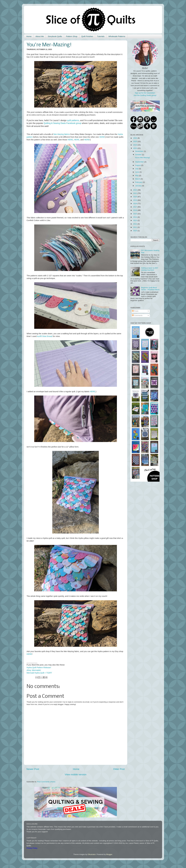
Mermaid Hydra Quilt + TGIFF (39, 673)
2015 (135, 214)
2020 (135, 197)
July (137, 169)
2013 (135, 220)
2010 (135, 231)
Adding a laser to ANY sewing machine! (150, 269)
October (139, 155)
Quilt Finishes (87, 36)
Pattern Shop (72, 36)
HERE (102, 137)
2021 (135, 193)
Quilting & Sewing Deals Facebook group (63, 123)
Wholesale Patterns (117, 36)
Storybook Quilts (55, 36)
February (139, 182)
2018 (135, 204)
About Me (40, 36)
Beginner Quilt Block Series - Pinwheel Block (150, 289)
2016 (135, 210)
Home (29, 36)
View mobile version (76, 774)
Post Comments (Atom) (46, 782)
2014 (135, 217)
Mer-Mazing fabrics (62, 134)
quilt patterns (73, 120)
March (138, 179)
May (137, 175)
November (139, 151)
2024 (135, 145)
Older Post (119, 769)
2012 (135, 224)
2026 (135, 138)
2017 (135, 207)
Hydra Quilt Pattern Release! (39, 668)
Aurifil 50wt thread (45, 336)
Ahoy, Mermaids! (34, 670)
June (137, 172)
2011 (135, 227)
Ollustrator (92, 854)
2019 (135, 200)
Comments (137, 315)
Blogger (109, 854)
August (138, 165)
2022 (135, 190)
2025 (135, 141)
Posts (135, 311)
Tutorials (101, 36)
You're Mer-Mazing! (142, 158)
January (139, 186)
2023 (135, 148)
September (140, 162)
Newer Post (33, 769)
